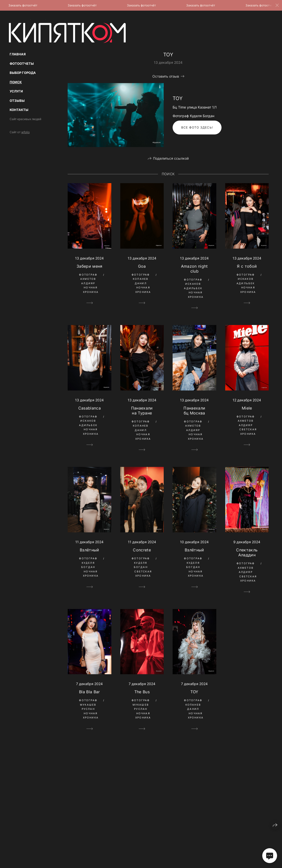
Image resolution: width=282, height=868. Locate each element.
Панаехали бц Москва (194, 411)
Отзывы (17, 101)
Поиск (16, 82)
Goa (142, 266)
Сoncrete (142, 550)
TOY (194, 692)
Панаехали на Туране (142, 411)
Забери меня (90, 266)
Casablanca (90, 408)
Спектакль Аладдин (247, 552)
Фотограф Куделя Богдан (88, 563)
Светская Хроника (248, 432)
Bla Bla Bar (90, 692)
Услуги (16, 91)
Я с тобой (247, 266)
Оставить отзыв (166, 76)
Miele (247, 408)
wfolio (25, 132)
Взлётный (90, 550)
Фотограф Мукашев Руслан (88, 705)
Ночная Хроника (91, 290)
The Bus (142, 692)
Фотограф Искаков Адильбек (193, 284)
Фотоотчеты (22, 64)
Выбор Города (23, 73)
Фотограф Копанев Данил (141, 279)
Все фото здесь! (197, 127)
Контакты (19, 110)
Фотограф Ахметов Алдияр (88, 279)
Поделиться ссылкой (171, 158)
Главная (18, 54)
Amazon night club (194, 269)
